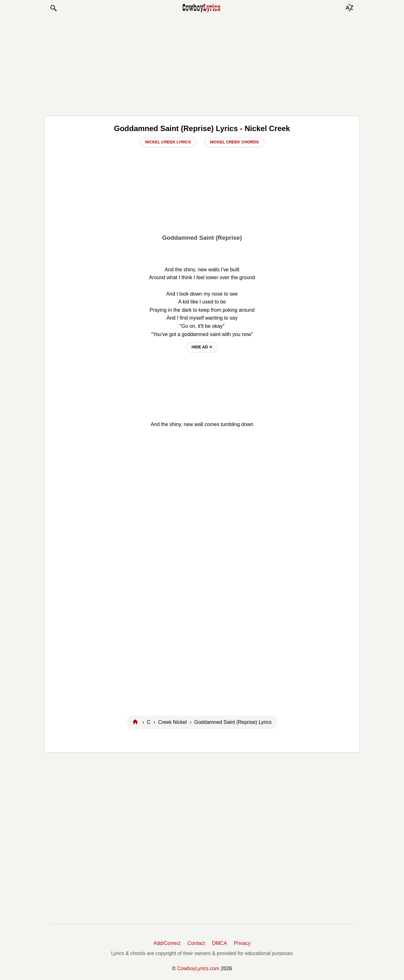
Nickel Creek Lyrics (168, 142)
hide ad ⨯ (202, 347)
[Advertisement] (202, 64)
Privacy (242, 943)
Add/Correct (167, 943)
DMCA (220, 943)
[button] (53, 8)
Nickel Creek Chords (234, 142)
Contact (196, 943)
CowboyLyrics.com (198, 968)
